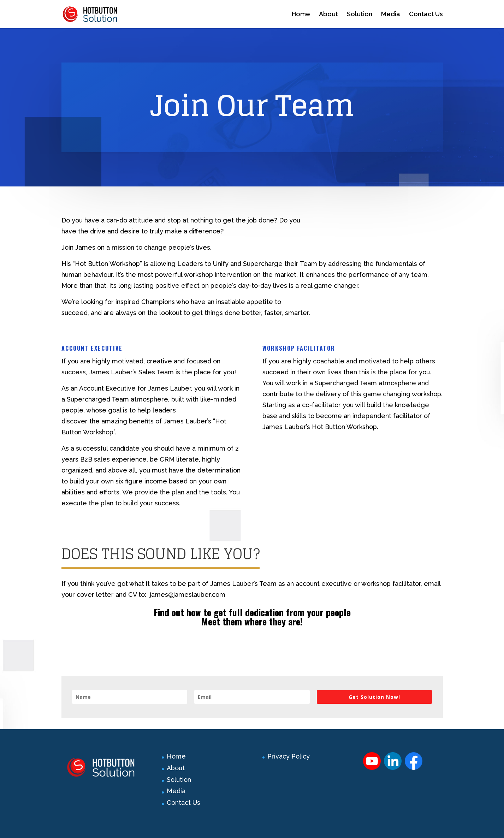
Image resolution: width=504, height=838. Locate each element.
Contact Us (426, 15)
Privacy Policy (289, 756)
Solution (360, 15)
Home (301, 15)
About (328, 15)
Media (391, 15)
